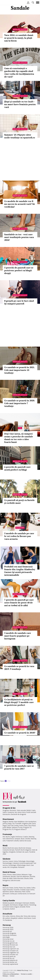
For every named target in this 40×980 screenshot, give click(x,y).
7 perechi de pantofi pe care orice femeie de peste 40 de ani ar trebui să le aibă (19, 603)
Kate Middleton (19, 822)
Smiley (16, 826)
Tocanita (16, 890)
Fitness (9, 875)
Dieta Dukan (17, 875)
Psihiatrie (21, 867)
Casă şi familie (9, 900)
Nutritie (32, 876)
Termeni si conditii (26, 974)
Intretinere (6, 876)
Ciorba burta (22, 894)
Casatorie (11, 812)
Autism (12, 909)
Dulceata (10, 890)
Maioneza (18, 892)
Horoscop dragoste (9, 933)
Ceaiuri (11, 861)
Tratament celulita (13, 841)
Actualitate (7, 914)
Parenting (33, 905)
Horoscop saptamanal (10, 964)
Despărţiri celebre (17, 918)
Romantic (13, 810)
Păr (4, 837)
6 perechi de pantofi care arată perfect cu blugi (17, 468)
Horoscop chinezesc (10, 935)
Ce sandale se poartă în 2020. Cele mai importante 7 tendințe (19, 403)
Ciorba (16, 888)
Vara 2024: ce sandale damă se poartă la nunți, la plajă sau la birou (19, 38)
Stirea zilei (19, 916)
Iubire (5, 812)
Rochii (8, 837)
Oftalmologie (21, 865)
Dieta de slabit (8, 878)
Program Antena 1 (21, 829)
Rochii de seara (13, 848)
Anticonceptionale (26, 863)
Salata (29, 888)
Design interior (24, 905)
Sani (4, 839)
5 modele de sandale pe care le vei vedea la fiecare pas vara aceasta (19, 536)
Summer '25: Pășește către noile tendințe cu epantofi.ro (20, 136)
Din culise (6, 916)
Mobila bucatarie (9, 903)
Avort (28, 865)
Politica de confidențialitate (11, 974)
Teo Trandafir (17, 824)
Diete (4, 875)
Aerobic (13, 876)
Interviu (13, 916)
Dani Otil (11, 826)
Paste (11, 888)
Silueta (26, 878)
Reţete (5, 885)
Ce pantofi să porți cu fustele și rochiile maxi (19, 502)
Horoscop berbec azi (10, 962)
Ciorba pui (13, 894)
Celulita (28, 839)
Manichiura (10, 839)
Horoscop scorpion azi (10, 951)
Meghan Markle (8, 822)
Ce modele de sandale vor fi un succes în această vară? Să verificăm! (19, 204)
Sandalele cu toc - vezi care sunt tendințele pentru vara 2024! (19, 237)
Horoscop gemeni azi (10, 943)
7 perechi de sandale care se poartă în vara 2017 (19, 767)
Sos (25, 888)
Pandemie (9, 920)
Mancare (6, 888)
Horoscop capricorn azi (11, 949)
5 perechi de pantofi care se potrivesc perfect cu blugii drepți (19, 270)
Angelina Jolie (27, 824)
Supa (4, 890)
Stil (20, 428)
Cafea (33, 888)
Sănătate (7, 859)
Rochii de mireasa (25, 848)
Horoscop (7, 925)
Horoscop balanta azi (10, 960)
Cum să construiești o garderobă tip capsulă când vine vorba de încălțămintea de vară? (19, 72)
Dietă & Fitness (9, 872)
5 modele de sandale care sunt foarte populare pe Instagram (18, 636)
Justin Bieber (7, 827)
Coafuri (26, 837)
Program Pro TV (8, 829)
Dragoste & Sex (9, 808)
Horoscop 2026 (8, 927)
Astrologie (6, 937)
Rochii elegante (26, 850)
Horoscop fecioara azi (10, 945)
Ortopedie (14, 867)
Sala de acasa (15, 880)
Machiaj (32, 837)
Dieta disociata (18, 878)
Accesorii (20, 528)
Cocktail (23, 890)
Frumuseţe (7, 834)
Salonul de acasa (25, 841)
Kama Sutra (22, 812)
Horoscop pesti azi (9, 956)
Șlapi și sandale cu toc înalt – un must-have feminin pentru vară (20, 104)
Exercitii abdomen (23, 876)
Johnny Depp (7, 824)
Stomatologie (7, 863)
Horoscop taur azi (9, 947)
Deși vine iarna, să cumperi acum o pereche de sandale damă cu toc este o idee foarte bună (19, 438)
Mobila (32, 903)
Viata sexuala (21, 810)
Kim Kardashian (31, 822)
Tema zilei (27, 916)
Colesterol (16, 863)
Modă (5, 846)
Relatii (29, 810)
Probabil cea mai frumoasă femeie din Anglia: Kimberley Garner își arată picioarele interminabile (20, 571)
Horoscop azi (7, 931)
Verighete (12, 852)
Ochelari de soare (22, 852)
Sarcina (5, 861)
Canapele (6, 905)
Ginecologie (30, 861)
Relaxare (25, 875)
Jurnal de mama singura (11, 907)
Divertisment (8, 819)
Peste (21, 888)
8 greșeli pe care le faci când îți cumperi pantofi (19, 302)
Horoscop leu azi (8, 958)
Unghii (13, 837)
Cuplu (33, 810)
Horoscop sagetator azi (11, 953)
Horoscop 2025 (8, 929)
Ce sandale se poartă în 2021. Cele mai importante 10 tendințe (19, 370)
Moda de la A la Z (20, 29)
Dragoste (6, 810)
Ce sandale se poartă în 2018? (20, 733)
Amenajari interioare (22, 903)
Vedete (20, 561)
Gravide (23, 907)
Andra (21, 826)
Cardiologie (12, 865)
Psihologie (22, 861)
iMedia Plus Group (23, 970)
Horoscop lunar (8, 939)
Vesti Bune (27, 918)
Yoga (30, 875)
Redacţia (5, 976)
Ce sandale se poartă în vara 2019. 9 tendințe (19, 668)
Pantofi (17, 850)
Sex (16, 812)
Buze (23, 839)
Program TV (27, 827)
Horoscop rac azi (8, 941)
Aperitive (6, 892)
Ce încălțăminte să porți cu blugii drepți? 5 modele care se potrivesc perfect (19, 702)
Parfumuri (19, 837)
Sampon (17, 839)
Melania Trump (17, 827)
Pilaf (23, 892)
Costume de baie (9, 850)
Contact (12, 976)
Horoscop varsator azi (10, 954)
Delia (26, 826)
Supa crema (30, 890)
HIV (8, 867)
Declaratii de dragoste (19, 814)
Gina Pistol (32, 826)
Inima (16, 861)
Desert (12, 892)
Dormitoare (14, 905)
